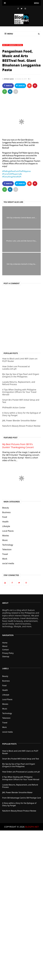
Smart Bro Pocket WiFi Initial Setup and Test (21, 401)
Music (5, 540)
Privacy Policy (8, 653)
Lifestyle (6, 526)
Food (5, 517)
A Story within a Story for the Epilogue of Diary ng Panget (21, 414)
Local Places (8, 531)
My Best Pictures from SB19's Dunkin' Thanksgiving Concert (18, 446)
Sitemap (6, 657)
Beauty (6, 508)
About (5, 646)
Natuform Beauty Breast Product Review (21, 426)
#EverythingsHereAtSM (12, 177)
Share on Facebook (8, 86)
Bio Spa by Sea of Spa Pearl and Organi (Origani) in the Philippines (21, 375)
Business (6, 512)
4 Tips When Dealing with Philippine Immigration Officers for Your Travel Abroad (19, 392)
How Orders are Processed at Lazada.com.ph (16, 368)
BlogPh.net (32, 827)
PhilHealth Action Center (14, 407)
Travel (5, 554)
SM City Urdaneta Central (13, 45)
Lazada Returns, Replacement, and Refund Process (19, 383)
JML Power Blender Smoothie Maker (19, 421)
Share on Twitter (20, 86)
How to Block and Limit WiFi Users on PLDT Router (20, 360)
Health (5, 522)
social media (8, 563)
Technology (8, 545)
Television (7, 549)
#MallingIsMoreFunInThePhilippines (17, 171)
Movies (6, 536)
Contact (6, 650)
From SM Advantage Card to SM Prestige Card (21, 798)
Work (5, 559)
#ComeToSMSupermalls (12, 174)
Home (5, 643)
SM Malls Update (9, 79)
